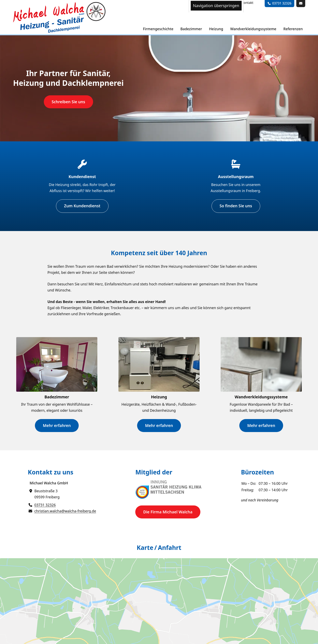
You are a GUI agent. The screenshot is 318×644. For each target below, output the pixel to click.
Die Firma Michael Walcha (168, 512)
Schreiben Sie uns (68, 102)
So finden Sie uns (236, 206)
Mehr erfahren (57, 425)
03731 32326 (282, 3)
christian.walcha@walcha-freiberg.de (65, 511)
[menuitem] (247, 3)
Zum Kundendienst (82, 206)
